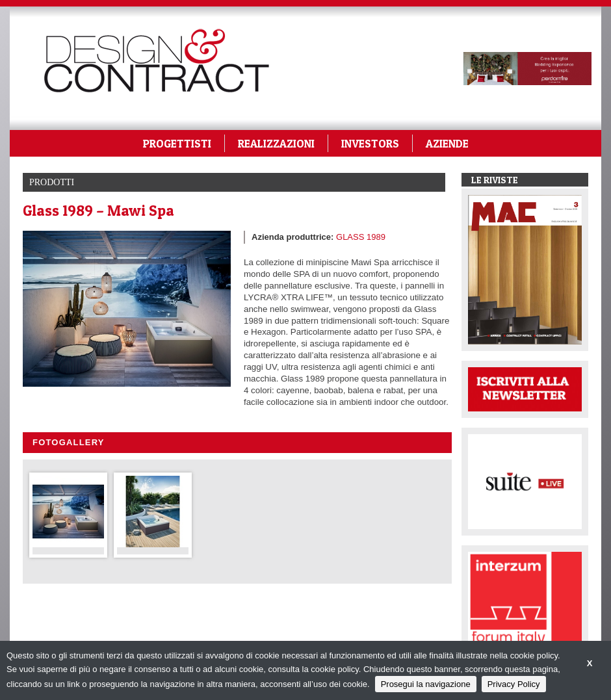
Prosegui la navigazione (426, 684)
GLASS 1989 (361, 237)
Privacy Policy (514, 684)
